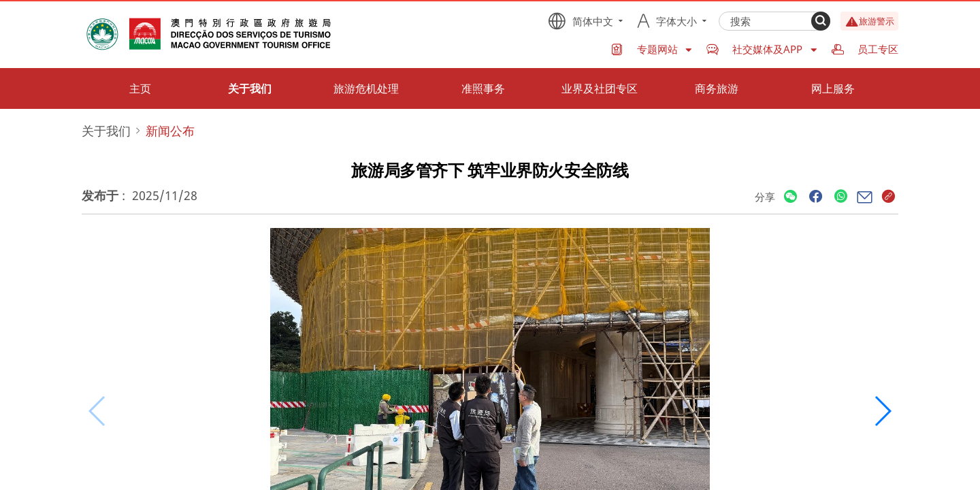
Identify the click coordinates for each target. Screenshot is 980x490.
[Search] (821, 21)
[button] (882, 411)
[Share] (790, 197)
